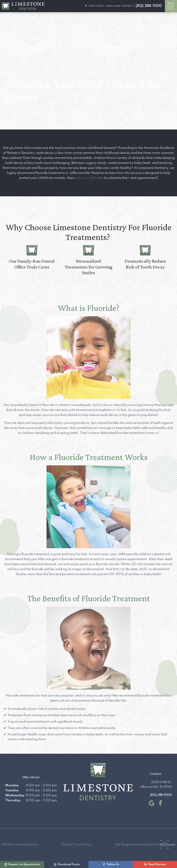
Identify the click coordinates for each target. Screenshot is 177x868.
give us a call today (89, 178)
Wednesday (15, 795)
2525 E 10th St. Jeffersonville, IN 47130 (108, 6)
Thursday (13, 800)
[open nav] (171, 6)
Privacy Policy (83, 845)
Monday (12, 785)
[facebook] (160, 803)
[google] (151, 803)
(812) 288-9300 (147, 6)
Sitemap (66, 845)
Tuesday (12, 790)
